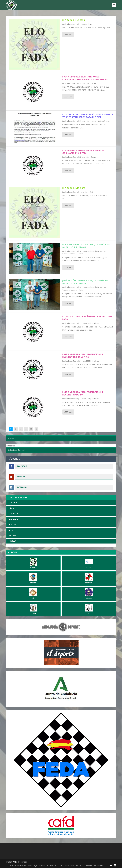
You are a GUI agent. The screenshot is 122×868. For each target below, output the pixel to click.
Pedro (75, 24)
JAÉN (11, 530)
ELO (91, 24)
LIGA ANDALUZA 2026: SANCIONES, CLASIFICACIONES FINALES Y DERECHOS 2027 (86, 78)
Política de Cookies (18, 865)
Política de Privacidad (48, 865)
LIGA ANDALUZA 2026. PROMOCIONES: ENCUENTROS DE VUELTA (83, 356)
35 (31, 429)
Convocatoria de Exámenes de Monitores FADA (87, 318)
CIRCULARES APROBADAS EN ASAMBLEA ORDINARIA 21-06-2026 (83, 152)
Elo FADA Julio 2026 (74, 20)
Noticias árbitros (104, 121)
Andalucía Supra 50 (99, 287)
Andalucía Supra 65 (99, 251)
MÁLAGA (13, 536)
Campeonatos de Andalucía (73, 254)
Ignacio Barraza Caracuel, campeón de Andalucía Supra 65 (86, 246)
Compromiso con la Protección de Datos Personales (81, 865)
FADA (15, 862)
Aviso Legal (33, 865)
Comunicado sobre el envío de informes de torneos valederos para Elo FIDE (88, 116)
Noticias (94, 121)
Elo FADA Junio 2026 (74, 188)
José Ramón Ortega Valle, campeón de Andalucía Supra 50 (85, 282)
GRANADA (13, 519)
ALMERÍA (13, 503)
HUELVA (12, 525)
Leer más (68, 34)
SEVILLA (12, 541)
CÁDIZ (12, 508)
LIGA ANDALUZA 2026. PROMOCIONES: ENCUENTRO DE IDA (83, 393)
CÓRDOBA (13, 514)
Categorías (11, 446)
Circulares (95, 83)
